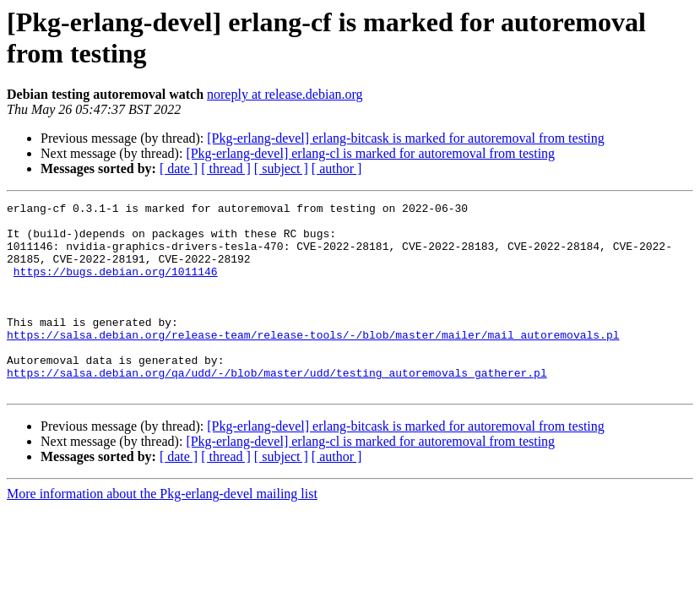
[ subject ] (281, 168)
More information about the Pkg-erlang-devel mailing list (162, 532)
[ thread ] (226, 168)
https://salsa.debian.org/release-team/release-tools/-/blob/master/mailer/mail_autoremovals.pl (313, 362)
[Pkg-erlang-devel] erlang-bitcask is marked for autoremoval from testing (406, 138)
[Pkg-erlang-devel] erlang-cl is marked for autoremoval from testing (370, 153)
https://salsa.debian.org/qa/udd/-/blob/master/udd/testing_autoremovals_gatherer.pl (277, 408)
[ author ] (337, 168)
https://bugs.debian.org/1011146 (116, 286)
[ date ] (179, 168)
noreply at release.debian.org (285, 94)
